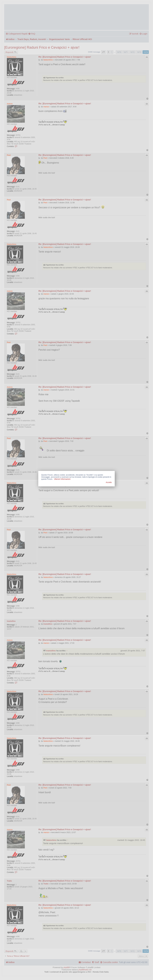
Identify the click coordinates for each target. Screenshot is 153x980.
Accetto (109, 482)
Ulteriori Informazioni (62, 479)
